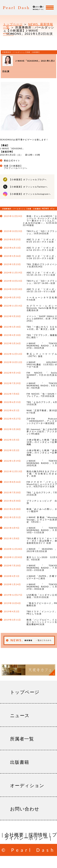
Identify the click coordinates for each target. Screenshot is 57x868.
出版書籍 (20, 762)
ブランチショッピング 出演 (42, 502)
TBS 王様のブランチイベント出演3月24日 (42, 265)
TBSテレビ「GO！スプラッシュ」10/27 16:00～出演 (42, 282)
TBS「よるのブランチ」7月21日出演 (42, 494)
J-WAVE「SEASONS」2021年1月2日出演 (42, 550)
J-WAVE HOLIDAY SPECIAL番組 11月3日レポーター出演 (42, 364)
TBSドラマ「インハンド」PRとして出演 (42, 613)
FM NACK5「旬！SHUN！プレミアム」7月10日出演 (42, 395)
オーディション (27, 785)
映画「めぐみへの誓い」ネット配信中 (42, 510)
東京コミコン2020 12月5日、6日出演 (42, 558)
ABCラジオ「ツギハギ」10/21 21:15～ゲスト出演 (42, 290)
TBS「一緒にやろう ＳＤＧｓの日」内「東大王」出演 (42, 328)
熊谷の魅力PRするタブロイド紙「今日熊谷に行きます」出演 (42, 474)
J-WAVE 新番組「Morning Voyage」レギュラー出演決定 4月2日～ (42, 520)
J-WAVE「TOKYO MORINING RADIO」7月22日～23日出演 (42, 568)
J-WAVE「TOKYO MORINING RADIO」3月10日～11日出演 (42, 530)
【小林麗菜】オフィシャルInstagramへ (30, 194)
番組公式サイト (12, 160)
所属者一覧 (22, 739)
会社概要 (14, 835)
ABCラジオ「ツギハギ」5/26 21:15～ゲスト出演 (42, 257)
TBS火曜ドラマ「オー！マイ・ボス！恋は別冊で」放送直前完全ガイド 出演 (42, 541)
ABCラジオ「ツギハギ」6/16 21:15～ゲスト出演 (42, 249)
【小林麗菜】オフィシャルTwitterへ (28, 187)
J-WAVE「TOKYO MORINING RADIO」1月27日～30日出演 (42, 587)
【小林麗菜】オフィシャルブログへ (28, 179)
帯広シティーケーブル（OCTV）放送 (42, 355)
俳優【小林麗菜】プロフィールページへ (16, 167)
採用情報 (38, 835)
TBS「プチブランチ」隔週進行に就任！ (42, 336)
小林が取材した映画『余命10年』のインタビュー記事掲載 (42, 442)
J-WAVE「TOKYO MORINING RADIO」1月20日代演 (42, 463)
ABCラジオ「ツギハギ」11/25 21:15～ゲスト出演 (42, 274)
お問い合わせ (25, 809)
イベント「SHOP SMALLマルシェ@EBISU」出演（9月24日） (42, 318)
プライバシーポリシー (30, 836)
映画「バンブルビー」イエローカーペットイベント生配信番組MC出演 (42, 622)
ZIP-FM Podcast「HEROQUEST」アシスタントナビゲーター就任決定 (42, 421)
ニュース (20, 715)
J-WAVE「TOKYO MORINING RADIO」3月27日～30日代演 (42, 346)
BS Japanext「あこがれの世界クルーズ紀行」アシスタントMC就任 (42, 431)
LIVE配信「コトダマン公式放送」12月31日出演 (42, 596)
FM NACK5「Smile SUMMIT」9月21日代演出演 (42, 375)
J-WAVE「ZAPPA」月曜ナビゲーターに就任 (42, 577)
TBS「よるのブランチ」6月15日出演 (42, 403)
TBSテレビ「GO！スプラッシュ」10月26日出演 (42, 232)
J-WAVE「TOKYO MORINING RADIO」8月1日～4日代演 (42, 386)
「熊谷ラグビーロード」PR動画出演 (42, 604)
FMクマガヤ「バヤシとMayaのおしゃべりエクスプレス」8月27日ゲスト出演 (42, 484)
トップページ (13, 24)
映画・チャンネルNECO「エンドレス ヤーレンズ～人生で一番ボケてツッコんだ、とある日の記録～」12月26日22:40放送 (40, 221)
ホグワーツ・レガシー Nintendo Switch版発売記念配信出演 (42, 308)
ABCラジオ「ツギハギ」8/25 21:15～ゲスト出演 (42, 241)
